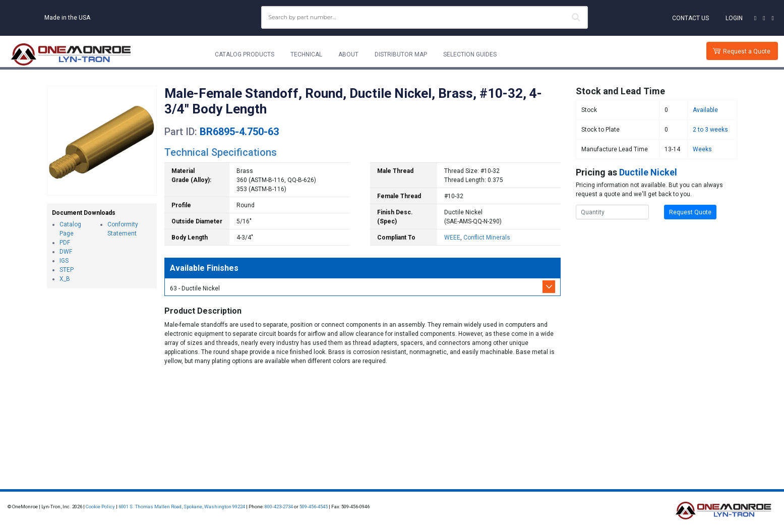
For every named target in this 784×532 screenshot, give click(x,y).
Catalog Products (245, 54)
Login (734, 18)
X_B (65, 279)
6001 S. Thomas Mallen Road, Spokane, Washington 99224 (182, 507)
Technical (306, 54)
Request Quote (690, 212)
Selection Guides (470, 54)
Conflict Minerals (487, 238)
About (348, 54)
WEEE (452, 238)
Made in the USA (67, 18)
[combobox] (425, 17)
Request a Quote (747, 51)
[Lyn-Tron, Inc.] (71, 54)
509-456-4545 (314, 507)
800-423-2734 (279, 507)
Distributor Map (401, 54)
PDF (65, 243)
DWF (66, 252)
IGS (64, 261)
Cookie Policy (100, 507)
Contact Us (690, 18)
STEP (67, 270)
